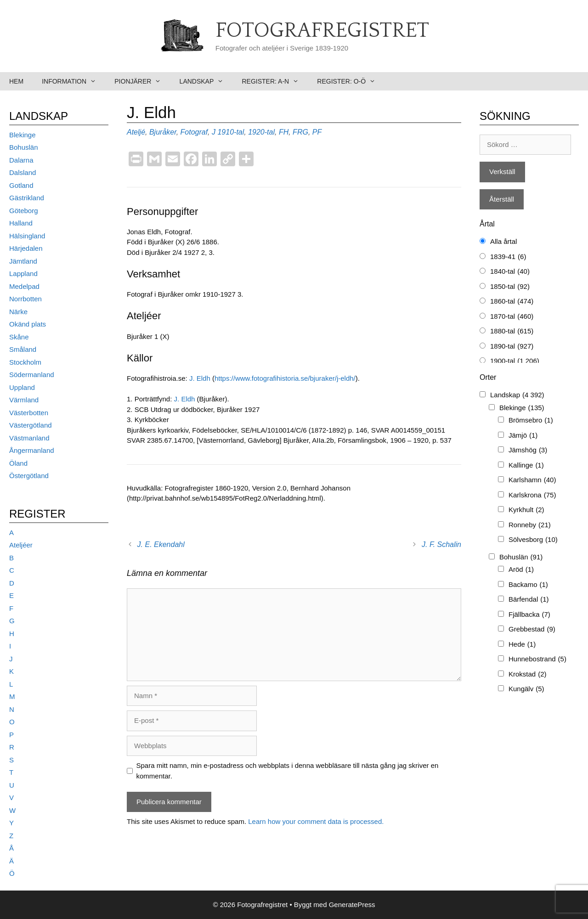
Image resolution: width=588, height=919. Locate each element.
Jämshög (528, 450)
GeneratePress (352, 905)
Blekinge (23, 135)
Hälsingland (27, 236)
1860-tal (512, 302)
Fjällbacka (529, 615)
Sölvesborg (533, 540)
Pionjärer (142, 81)
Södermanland (32, 375)
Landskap (206, 81)
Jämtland (23, 261)
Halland (21, 223)
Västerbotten (29, 413)
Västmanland (29, 438)
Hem (16, 81)
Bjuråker (163, 132)
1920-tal (261, 132)
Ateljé (136, 132)
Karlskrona (532, 495)
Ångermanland (32, 450)
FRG (300, 132)
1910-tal (231, 132)
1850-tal (510, 287)
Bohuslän (24, 147)
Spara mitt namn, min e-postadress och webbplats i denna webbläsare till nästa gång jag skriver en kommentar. (288, 771)
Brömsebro (531, 420)
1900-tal (515, 361)
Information (73, 81)
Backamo (528, 585)
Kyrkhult (526, 510)
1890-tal (512, 347)
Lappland (23, 273)
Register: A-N (275, 81)
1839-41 (508, 257)
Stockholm (25, 362)
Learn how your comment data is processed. (316, 821)
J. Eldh (200, 378)
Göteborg (24, 211)
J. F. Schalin (441, 544)
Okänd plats (28, 324)
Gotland (21, 185)
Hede (522, 645)
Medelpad (24, 286)
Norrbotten (25, 299)
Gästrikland (27, 198)
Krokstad (528, 674)
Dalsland (23, 172)
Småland (23, 349)
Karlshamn (532, 480)
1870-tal (512, 317)
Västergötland (31, 425)
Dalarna (21, 160)
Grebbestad (532, 629)
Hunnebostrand (537, 659)
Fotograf (194, 132)
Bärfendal (529, 600)
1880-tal (512, 331)
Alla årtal (503, 241)
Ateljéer (21, 545)
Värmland (24, 400)
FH (284, 132)
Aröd (521, 570)
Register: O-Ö (351, 81)
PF (317, 132)
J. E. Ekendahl (161, 544)
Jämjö (523, 436)
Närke (18, 312)
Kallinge (526, 465)
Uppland (22, 387)
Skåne (19, 337)
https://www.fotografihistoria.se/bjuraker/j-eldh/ (285, 378)
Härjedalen (26, 248)
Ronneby (530, 525)
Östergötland (29, 476)
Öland (18, 463)
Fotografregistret (322, 31)
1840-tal (510, 272)
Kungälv (526, 689)
